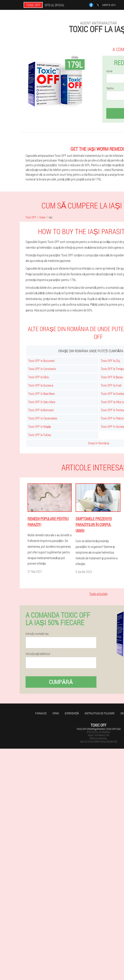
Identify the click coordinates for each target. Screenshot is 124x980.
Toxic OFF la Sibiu (39, 377)
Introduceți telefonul (38, 654)
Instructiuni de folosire (100, 713)
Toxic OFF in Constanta (42, 369)
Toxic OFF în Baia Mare (41, 394)
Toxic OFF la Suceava (41, 385)
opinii (56, 713)
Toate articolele (98, 594)
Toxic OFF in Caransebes (43, 418)
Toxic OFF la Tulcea (39, 435)
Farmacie (41, 713)
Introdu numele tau (37, 634)
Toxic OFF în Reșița (39, 426)
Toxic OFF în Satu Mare (42, 402)
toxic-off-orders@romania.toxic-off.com (99, 729)
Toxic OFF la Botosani (41, 410)
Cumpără (61, 682)
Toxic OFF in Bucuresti (41, 361)
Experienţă (72, 713)
